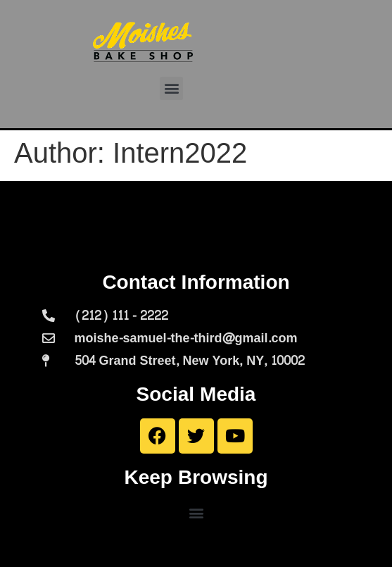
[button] (171, 88)
